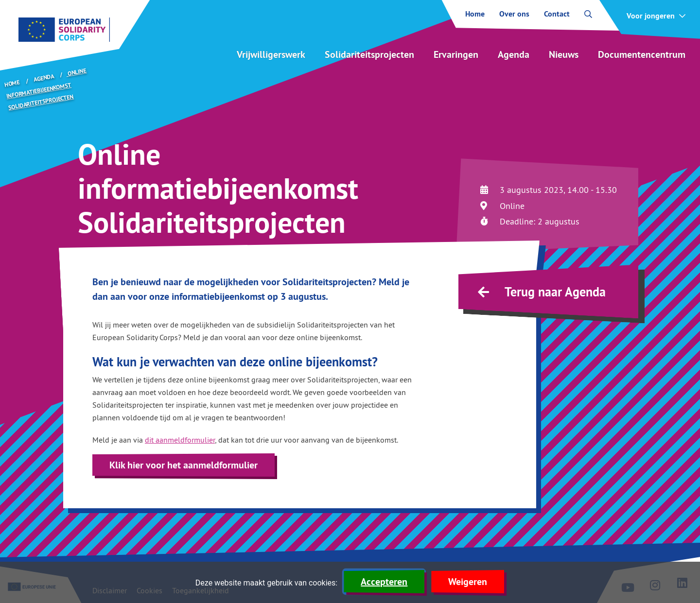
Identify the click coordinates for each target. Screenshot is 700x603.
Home (475, 14)
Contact (557, 14)
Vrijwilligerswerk (271, 54)
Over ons (514, 14)
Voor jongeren (651, 16)
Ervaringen (456, 54)
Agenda (514, 54)
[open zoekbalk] (588, 14)
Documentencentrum (642, 54)
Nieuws (564, 54)
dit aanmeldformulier (180, 440)
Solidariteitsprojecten (369, 54)
